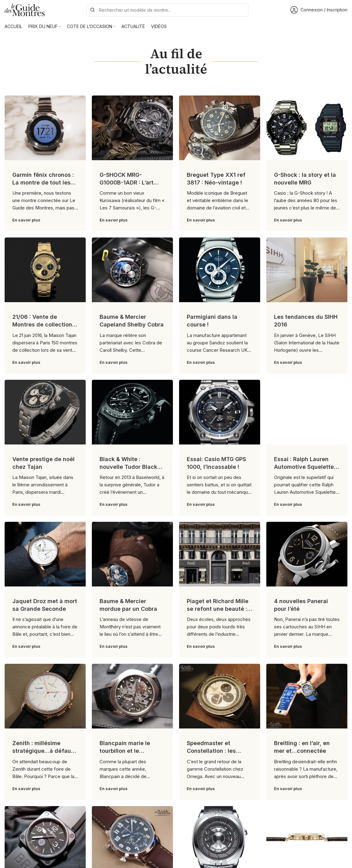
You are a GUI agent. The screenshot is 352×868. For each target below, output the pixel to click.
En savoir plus (26, 220)
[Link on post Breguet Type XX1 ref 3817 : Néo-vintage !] (220, 128)
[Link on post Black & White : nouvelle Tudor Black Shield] (132, 412)
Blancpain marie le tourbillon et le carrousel (125, 751)
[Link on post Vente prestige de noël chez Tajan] (45, 412)
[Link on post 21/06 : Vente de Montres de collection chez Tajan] (45, 270)
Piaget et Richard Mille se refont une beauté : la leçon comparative (218, 609)
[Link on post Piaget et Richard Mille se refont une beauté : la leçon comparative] (220, 554)
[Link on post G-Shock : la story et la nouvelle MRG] (307, 128)
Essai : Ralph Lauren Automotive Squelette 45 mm (304, 467)
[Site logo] (25, 9)
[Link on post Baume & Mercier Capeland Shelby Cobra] (132, 270)
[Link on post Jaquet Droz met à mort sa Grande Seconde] (45, 554)
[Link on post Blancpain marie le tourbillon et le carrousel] (132, 696)
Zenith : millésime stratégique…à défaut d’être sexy (43, 751)
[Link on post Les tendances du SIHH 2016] (307, 270)
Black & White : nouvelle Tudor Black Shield (128, 467)
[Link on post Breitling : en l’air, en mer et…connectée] (307, 696)
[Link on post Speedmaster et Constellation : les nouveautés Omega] (220, 696)
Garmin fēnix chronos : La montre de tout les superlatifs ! (43, 183)
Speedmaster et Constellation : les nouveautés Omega (214, 751)
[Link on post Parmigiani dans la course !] (220, 270)
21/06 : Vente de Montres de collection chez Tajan (42, 324)
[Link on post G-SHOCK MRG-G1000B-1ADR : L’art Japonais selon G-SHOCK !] (132, 128)
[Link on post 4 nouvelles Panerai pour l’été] (307, 554)
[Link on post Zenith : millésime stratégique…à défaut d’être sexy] (45, 696)
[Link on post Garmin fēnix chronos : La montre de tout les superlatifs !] (45, 128)
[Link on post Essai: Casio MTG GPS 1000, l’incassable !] (220, 412)
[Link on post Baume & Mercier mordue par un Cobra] (132, 554)
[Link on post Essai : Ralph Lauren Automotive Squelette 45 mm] (307, 412)
